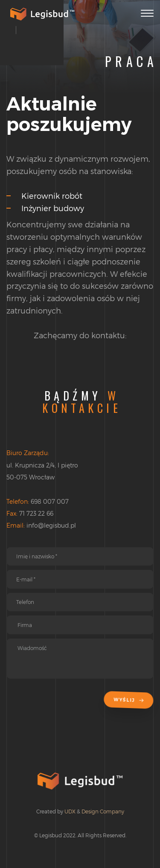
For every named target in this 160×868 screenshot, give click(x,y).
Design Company (103, 811)
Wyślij (130, 700)
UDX (70, 811)
